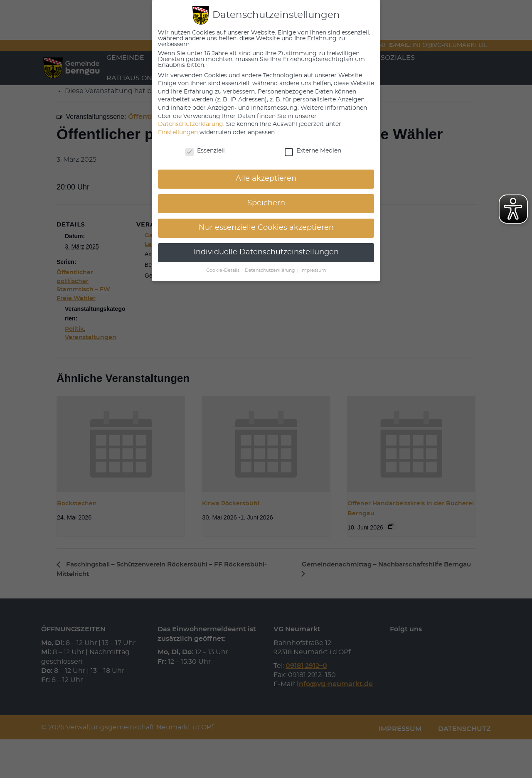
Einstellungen (178, 133)
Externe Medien (313, 151)
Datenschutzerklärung (191, 124)
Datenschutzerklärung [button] (271, 271)
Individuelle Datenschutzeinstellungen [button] (266, 252)
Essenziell (205, 151)
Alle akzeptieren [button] (266, 179)
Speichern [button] (266, 203)
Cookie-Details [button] (223, 271)
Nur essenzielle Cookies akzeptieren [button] (266, 228)
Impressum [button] (313, 271)
